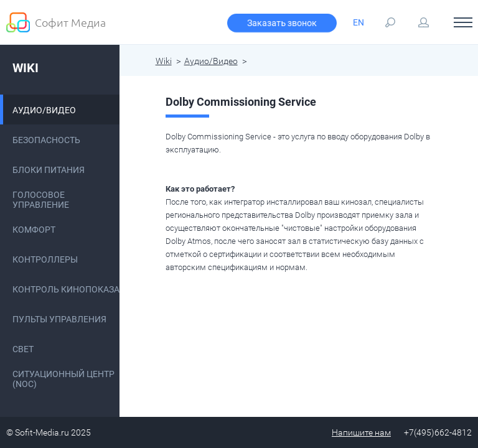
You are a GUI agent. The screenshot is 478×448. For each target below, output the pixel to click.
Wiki (26, 68)
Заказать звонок (282, 23)
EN (358, 22)
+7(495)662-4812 (438, 432)
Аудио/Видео (211, 61)
